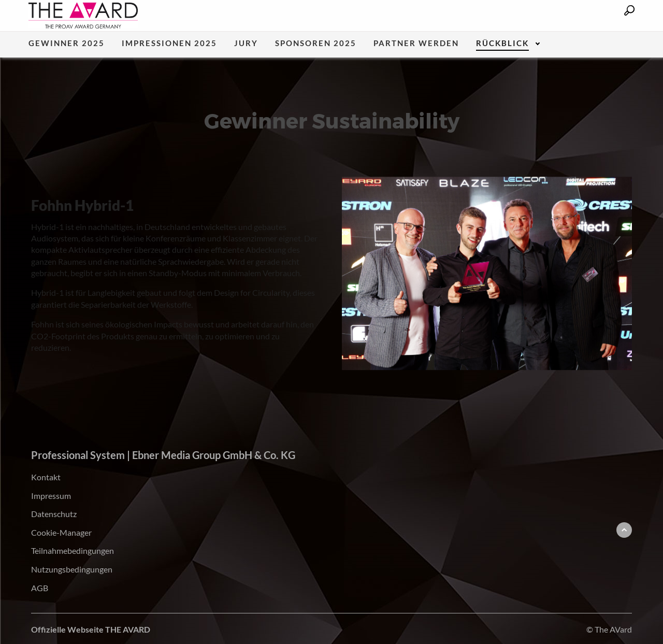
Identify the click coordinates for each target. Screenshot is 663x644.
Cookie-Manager (61, 532)
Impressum (51, 496)
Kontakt (46, 477)
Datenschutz (54, 514)
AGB (40, 588)
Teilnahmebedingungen (73, 550)
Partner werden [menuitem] (416, 44)
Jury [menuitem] (246, 44)
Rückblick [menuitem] (502, 44)
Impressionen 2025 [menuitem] (169, 44)
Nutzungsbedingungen (72, 569)
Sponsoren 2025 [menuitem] (316, 44)
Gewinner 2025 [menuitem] (67, 44)
